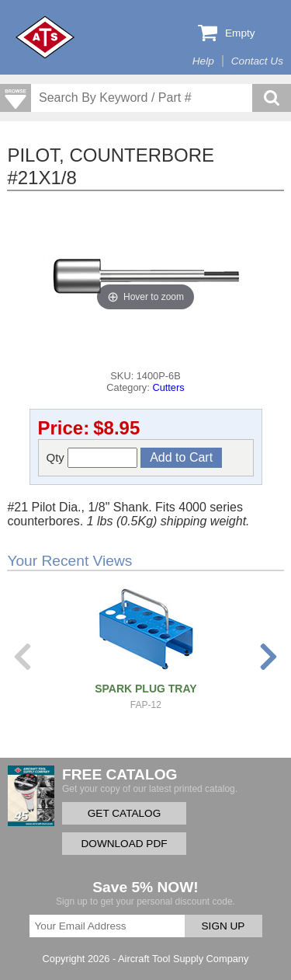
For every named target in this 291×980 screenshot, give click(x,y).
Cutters (168, 387)
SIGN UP (223, 926)
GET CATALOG (124, 813)
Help (203, 61)
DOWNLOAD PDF (124, 844)
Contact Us (257, 61)
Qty (92, 458)
